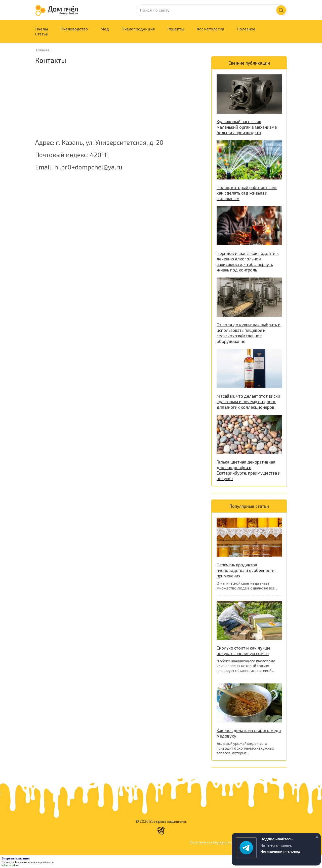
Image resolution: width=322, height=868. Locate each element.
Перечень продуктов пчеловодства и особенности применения (246, 570)
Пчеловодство (74, 29)
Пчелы (42, 29)
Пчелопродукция (138, 29)
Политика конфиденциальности (216, 842)
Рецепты (176, 29)
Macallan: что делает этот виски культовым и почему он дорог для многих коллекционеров (248, 401)
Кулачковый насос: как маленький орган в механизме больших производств (247, 127)
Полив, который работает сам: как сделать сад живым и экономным (247, 193)
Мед (105, 29)
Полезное (246, 29)
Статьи (42, 34)
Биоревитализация (26, 862)
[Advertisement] (118, 104)
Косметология (210, 29)
